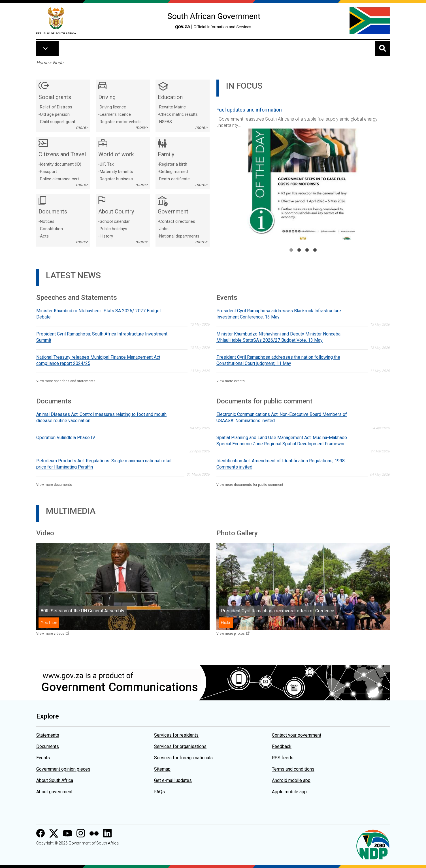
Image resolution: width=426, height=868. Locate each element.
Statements (48, 735)
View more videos (50, 634)
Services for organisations (180, 746)
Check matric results (178, 114)
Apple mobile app (289, 792)
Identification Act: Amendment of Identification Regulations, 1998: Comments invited (281, 464)
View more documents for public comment (250, 485)
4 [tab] (315, 250)
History (106, 236)
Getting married (173, 172)
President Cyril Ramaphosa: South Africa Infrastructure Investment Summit (102, 337)
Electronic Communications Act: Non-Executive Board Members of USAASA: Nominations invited (282, 417)
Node (58, 63)
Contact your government (297, 735)
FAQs (159, 792)
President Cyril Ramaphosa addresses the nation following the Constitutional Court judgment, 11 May (278, 360)
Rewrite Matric (172, 107)
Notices (47, 221)
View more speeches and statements (66, 381)
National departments (179, 236)
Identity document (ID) (61, 164)
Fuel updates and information (249, 110)
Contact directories (177, 221)
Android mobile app (291, 780)
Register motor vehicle (121, 122)
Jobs (164, 229)
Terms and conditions (293, 769)
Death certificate (174, 179)
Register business (116, 179)
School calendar (115, 221)
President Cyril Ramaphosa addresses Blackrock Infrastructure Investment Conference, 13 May (279, 314)
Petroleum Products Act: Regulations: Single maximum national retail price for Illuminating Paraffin (104, 464)
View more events (231, 381)
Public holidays (113, 229)
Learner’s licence (115, 114)
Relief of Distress (56, 107)
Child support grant (58, 122)
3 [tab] (307, 250)
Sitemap (162, 769)
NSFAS (166, 122)
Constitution (51, 229)
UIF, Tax (107, 164)
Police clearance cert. (60, 179)
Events (43, 758)
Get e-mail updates (173, 780)
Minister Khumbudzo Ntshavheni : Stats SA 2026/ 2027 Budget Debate (99, 314)
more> (82, 127)
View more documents (54, 485)
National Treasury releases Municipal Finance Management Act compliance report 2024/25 (98, 360)
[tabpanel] (303, 171)
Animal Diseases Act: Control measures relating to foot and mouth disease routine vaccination (101, 417)
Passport (48, 172)
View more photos (231, 634)
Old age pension (55, 114)
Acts (44, 236)
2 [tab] (299, 250)
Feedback (282, 746)
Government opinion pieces (63, 769)
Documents (48, 746)
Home (42, 63)
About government (54, 792)
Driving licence (113, 107)
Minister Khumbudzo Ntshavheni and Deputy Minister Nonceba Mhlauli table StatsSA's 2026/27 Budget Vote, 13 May (278, 337)
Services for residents (176, 735)
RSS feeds (283, 758)
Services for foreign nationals (183, 758)
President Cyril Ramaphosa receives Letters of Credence (278, 611)
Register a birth (173, 164)
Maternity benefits (116, 172)
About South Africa (55, 780)
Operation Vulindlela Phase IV (66, 438)
